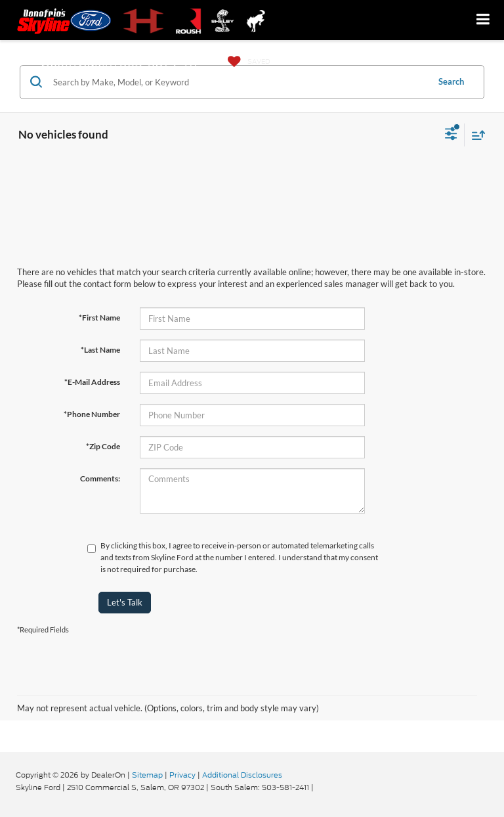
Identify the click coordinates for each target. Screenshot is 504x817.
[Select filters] (451, 135)
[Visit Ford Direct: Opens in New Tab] (319, 787)
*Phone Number (92, 414)
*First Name (99, 318)
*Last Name (100, 350)
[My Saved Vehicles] (246, 62)
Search (451, 81)
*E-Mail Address (92, 382)
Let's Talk (125, 602)
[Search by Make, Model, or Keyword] (239, 82)
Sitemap (147, 775)
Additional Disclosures (242, 775)
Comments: (100, 478)
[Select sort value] (475, 135)
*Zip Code (103, 446)
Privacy (182, 775)
